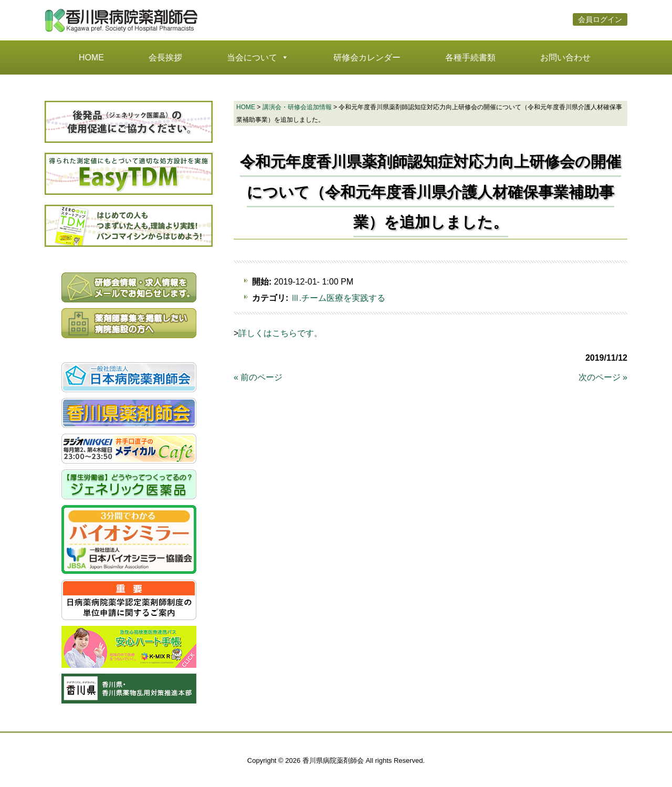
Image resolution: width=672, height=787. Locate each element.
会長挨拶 (165, 57)
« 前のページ (258, 377)
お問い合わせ (565, 57)
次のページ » (603, 377)
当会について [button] (258, 57)
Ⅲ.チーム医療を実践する (338, 298)
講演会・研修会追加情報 (297, 107)
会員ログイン (600, 20)
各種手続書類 (470, 57)
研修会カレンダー (367, 57)
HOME (91, 57)
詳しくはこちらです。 (280, 333)
